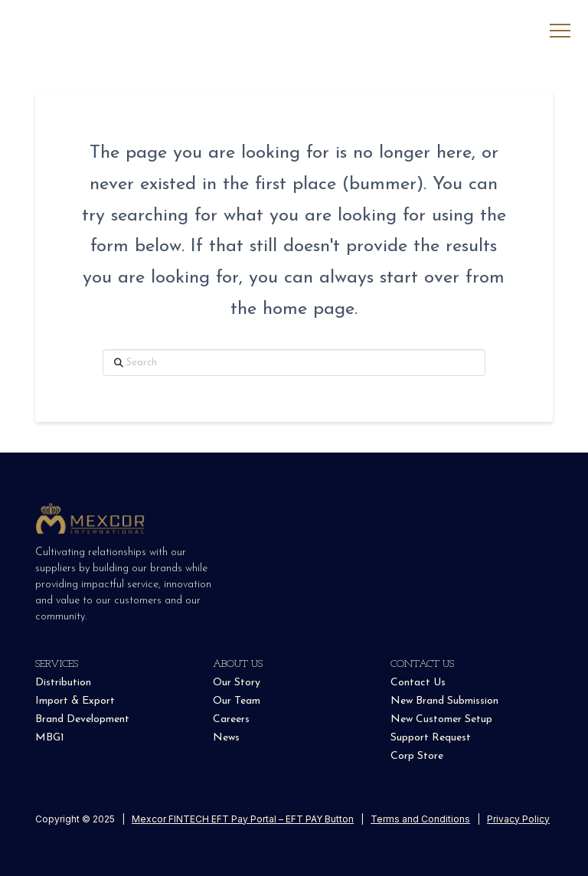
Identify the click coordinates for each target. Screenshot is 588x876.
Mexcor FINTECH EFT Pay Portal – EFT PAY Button (243, 819)
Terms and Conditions (420, 819)
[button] (560, 31)
